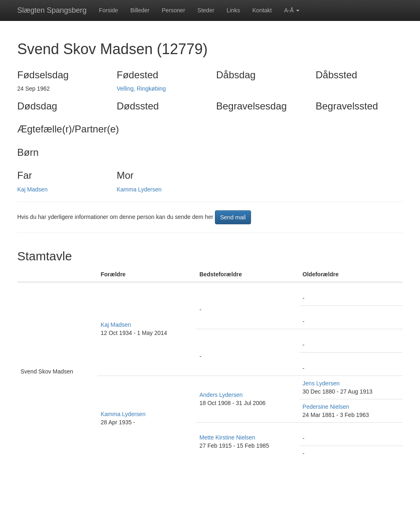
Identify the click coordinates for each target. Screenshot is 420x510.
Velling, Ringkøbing (142, 89)
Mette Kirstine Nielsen (227, 437)
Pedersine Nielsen (326, 407)
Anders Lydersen (221, 395)
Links (234, 10)
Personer (174, 10)
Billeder (140, 10)
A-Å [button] (292, 10)
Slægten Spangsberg (52, 10)
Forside (108, 10)
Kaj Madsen (32, 189)
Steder (206, 10)
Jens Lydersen (321, 383)
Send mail (233, 217)
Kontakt (262, 10)
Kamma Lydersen (139, 189)
